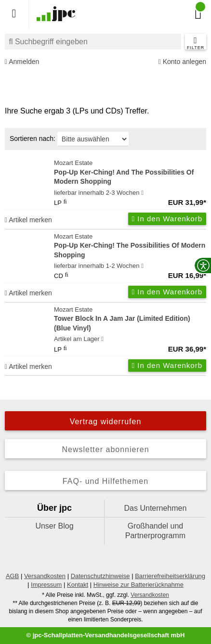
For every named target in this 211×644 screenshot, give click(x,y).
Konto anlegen (182, 62)
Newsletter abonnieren (105, 449)
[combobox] (93, 42)
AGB (12, 576)
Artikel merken (28, 220)
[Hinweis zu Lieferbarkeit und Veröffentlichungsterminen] (142, 193)
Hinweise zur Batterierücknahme (138, 585)
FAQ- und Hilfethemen (105, 481)
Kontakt (78, 585)
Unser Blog (54, 526)
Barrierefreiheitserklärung (170, 576)
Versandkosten (45, 576)
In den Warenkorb (167, 219)
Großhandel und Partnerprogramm (155, 531)
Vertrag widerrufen (106, 422)
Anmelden (22, 62)
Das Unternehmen (156, 508)
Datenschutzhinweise (100, 576)
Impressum (46, 585)
